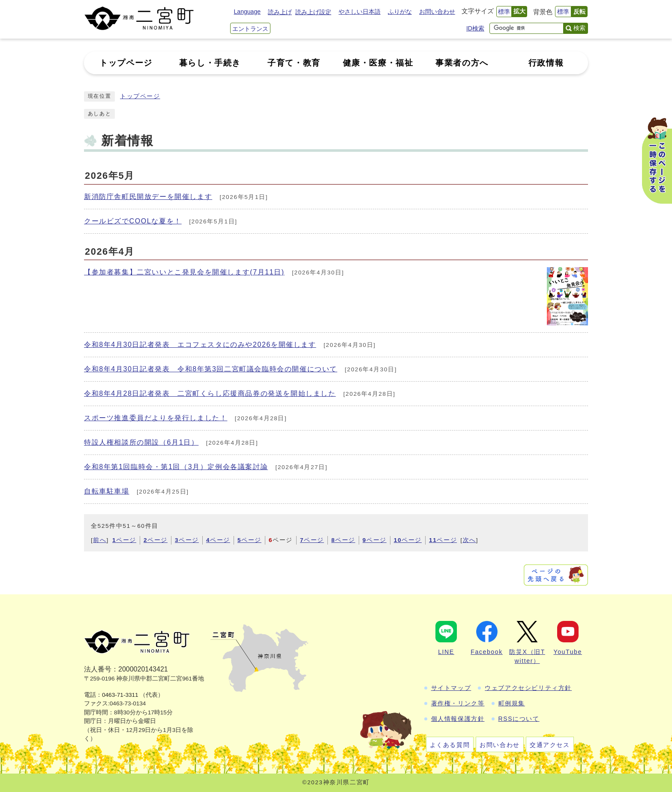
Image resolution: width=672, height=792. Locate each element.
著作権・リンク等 (458, 703)
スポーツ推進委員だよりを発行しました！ (156, 418)
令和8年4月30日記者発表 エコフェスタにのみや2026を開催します (200, 345)
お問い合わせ (437, 12)
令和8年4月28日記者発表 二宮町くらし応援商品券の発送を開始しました (210, 393)
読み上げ (280, 12)
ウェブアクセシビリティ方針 (528, 688)
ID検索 (475, 28)
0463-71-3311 (120, 695)
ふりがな (400, 12)
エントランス (250, 29)
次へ (469, 540)
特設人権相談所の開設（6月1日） (141, 442)
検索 (579, 28)
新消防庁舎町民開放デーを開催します (148, 197)
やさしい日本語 (360, 12)
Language (247, 12)
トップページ (140, 96)
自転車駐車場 (107, 491)
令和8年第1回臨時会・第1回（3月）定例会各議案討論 (176, 467)
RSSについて (519, 719)
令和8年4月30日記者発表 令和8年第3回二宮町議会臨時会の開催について (211, 369)
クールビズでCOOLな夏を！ (133, 221)
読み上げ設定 (313, 12)
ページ (124, 540)
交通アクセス (550, 745)
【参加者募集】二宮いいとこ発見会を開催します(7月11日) (184, 272)
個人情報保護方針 (458, 719)
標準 (504, 12)
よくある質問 (450, 745)
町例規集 (512, 703)
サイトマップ (451, 688)
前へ (100, 540)
